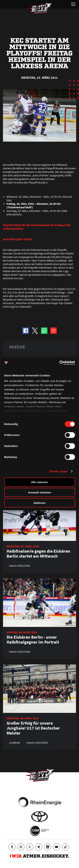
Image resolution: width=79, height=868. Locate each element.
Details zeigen (59, 471)
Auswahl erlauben (39, 492)
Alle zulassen (39, 482)
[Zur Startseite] (40, 8)
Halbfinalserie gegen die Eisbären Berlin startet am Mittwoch (38, 554)
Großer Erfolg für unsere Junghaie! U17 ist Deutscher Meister (33, 728)
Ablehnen (39, 503)
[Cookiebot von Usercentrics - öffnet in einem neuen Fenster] (59, 363)
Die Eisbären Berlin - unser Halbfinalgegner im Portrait (33, 640)
